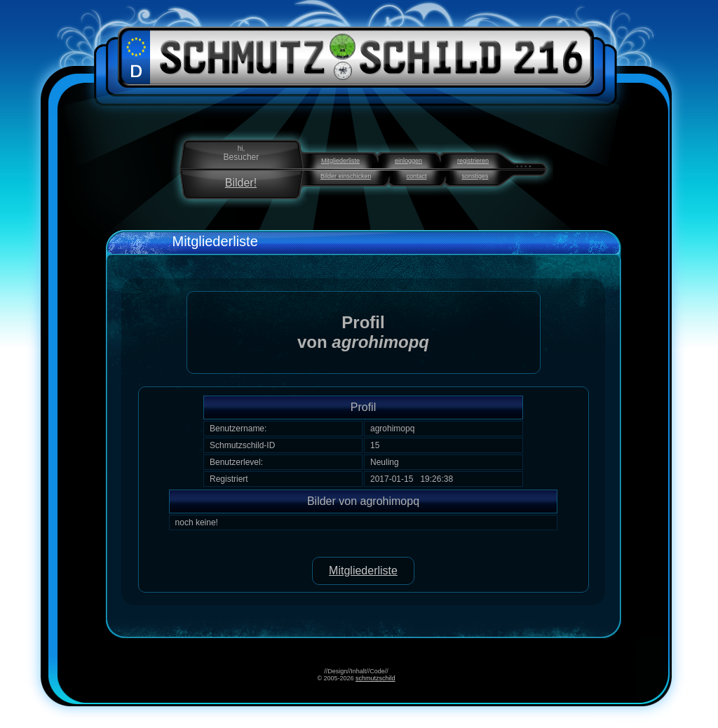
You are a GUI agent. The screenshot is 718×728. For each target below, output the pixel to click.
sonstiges (475, 176)
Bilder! (241, 183)
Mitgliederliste (340, 161)
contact (416, 176)
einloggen (408, 161)
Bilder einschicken (346, 176)
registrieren (473, 161)
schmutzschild (375, 678)
